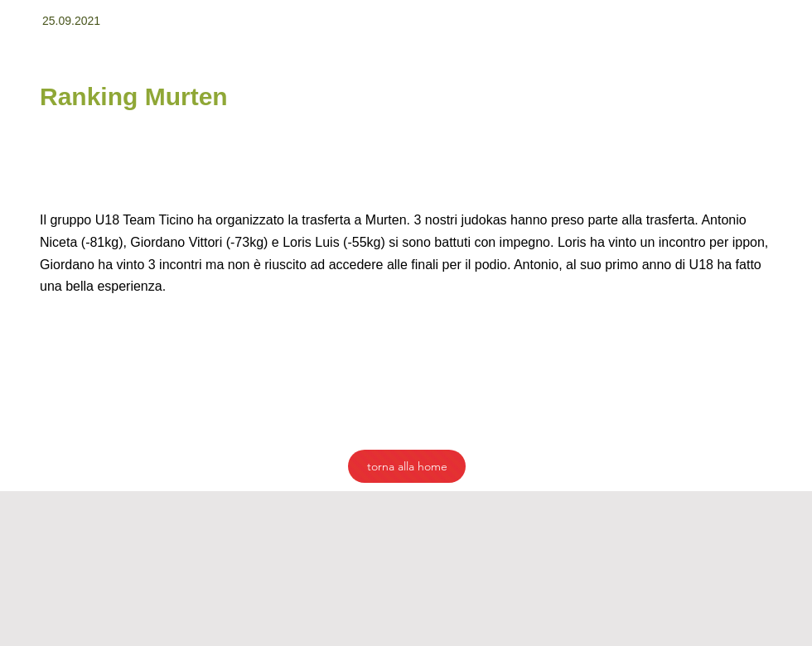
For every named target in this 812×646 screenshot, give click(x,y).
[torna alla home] (407, 466)
